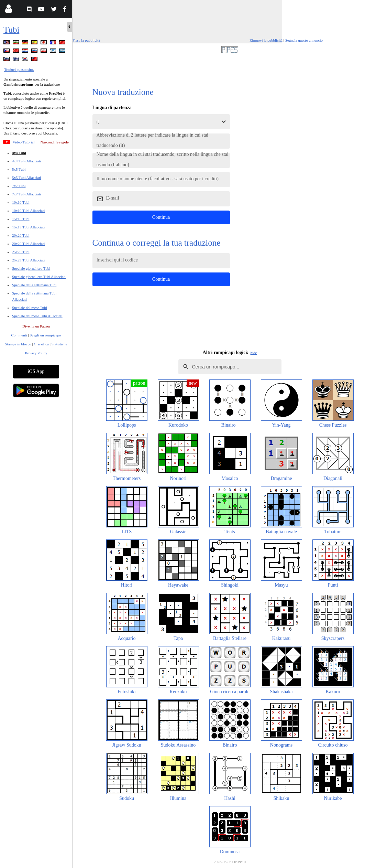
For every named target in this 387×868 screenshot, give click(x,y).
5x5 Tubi (19, 169)
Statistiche (59, 344)
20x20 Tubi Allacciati (28, 244)
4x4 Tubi (19, 153)
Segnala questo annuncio (304, 40)
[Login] (8, 10)
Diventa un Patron (36, 326)
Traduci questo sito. (19, 69)
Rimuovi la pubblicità (266, 40)
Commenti (19, 335)
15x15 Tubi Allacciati (28, 227)
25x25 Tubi (21, 252)
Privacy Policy (36, 353)
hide (254, 353)
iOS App (36, 371)
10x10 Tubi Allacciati (28, 211)
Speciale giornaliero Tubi (31, 268)
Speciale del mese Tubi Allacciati (37, 316)
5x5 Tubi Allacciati (26, 178)
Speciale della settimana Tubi (34, 285)
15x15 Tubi (21, 219)
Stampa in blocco (18, 344)
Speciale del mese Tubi (30, 308)
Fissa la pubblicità (86, 40)
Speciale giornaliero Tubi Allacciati (39, 277)
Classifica (41, 344)
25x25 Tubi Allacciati (28, 260)
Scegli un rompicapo (46, 335)
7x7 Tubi (19, 186)
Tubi (11, 30)
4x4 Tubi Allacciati (26, 161)
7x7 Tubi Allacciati (26, 194)
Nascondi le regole (55, 142)
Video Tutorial (24, 142)
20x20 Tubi (21, 235)
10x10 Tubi (21, 202)
